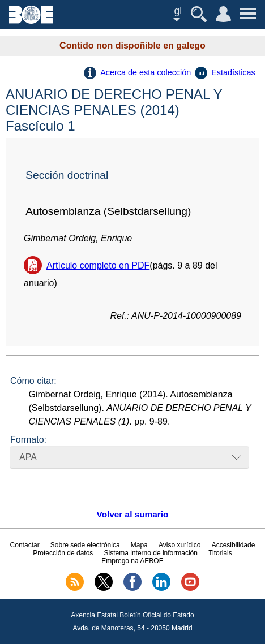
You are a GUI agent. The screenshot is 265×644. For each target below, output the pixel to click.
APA (28, 457)
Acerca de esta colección (146, 72)
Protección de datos (63, 553)
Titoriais (220, 553)
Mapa (139, 545)
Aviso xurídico (179, 545)
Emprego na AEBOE (132, 561)
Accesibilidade (234, 545)
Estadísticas (233, 72)
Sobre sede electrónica (85, 545)
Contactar (25, 545)
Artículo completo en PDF (98, 265)
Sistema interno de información (151, 553)
